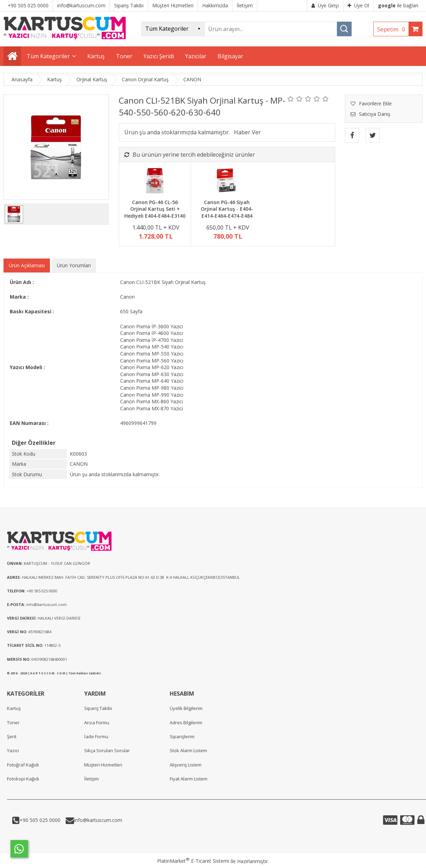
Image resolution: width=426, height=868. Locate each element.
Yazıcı (13, 750)
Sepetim (393, 29)
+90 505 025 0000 (40, 820)
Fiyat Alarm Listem (189, 779)
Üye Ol (358, 5)
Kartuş (14, 708)
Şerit (12, 736)
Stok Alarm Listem (188, 750)
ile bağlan (398, 5)
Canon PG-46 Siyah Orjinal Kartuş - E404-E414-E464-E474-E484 (227, 209)
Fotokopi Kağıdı (23, 779)
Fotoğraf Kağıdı (23, 765)
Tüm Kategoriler (48, 56)
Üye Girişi (325, 5)
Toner (13, 723)
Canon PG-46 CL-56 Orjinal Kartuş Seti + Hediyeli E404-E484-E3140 (155, 209)
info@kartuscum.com (98, 820)
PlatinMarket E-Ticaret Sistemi (193, 861)
